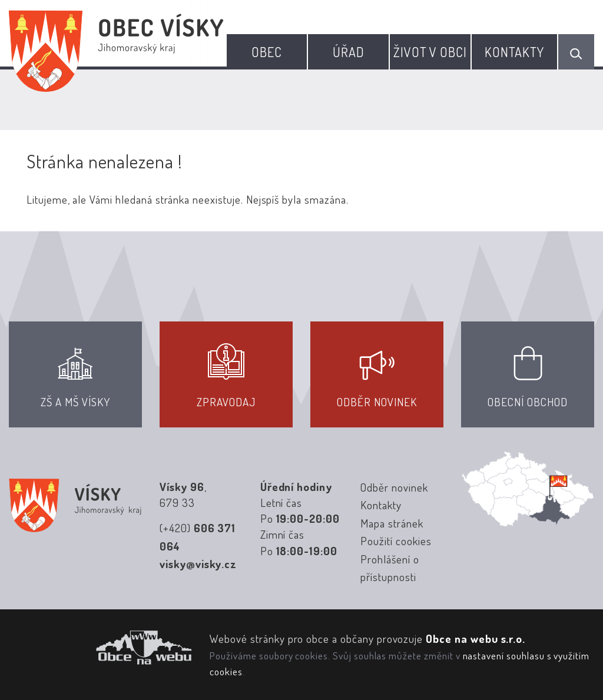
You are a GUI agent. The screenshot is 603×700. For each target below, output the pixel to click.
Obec (267, 52)
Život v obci (430, 52)
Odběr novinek (394, 487)
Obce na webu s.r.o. (476, 638)
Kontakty (515, 52)
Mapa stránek (392, 523)
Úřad (349, 52)
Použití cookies (396, 541)
